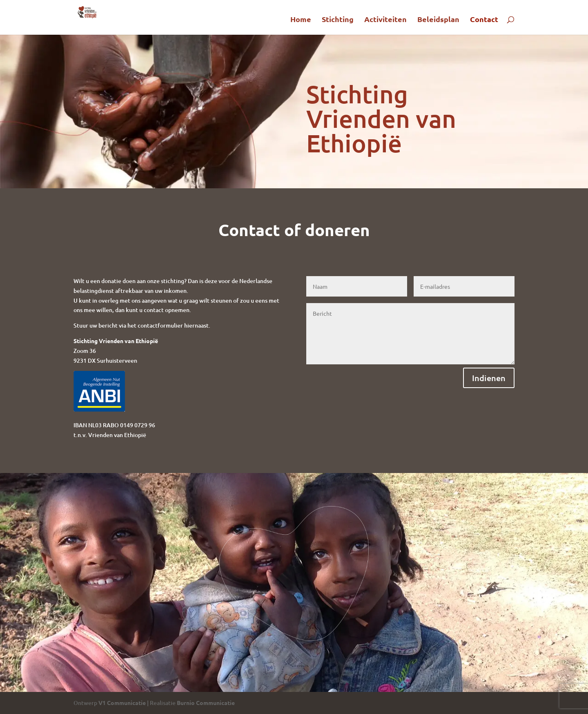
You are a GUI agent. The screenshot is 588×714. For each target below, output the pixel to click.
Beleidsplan (438, 20)
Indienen (489, 378)
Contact (484, 20)
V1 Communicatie (122, 703)
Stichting (338, 20)
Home (301, 20)
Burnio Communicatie (206, 703)
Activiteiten (385, 20)
